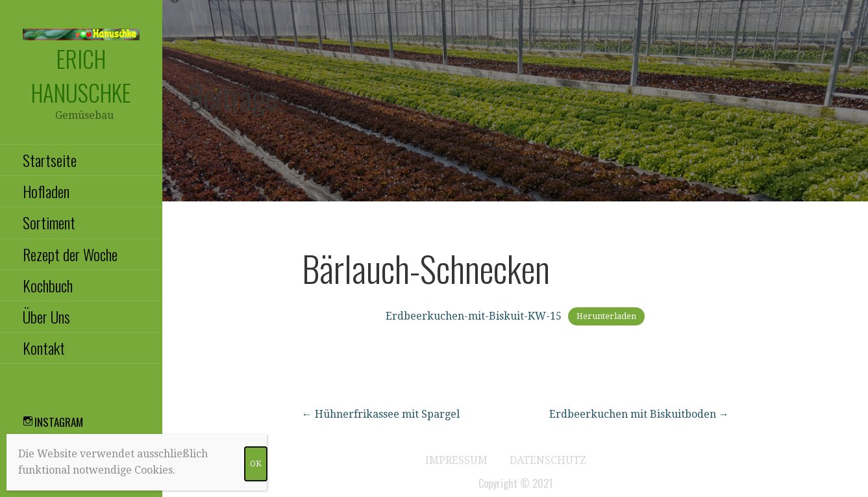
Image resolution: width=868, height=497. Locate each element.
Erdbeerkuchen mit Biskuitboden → (639, 414)
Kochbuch (48, 285)
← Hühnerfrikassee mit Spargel (381, 414)
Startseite (50, 160)
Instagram (59, 422)
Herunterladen (606, 317)
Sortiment (49, 222)
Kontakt (44, 348)
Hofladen (46, 191)
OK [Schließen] (256, 464)
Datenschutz (548, 460)
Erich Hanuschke (81, 75)
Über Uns (46, 316)
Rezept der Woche (70, 254)
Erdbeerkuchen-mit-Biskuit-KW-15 (474, 316)
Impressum (456, 460)
